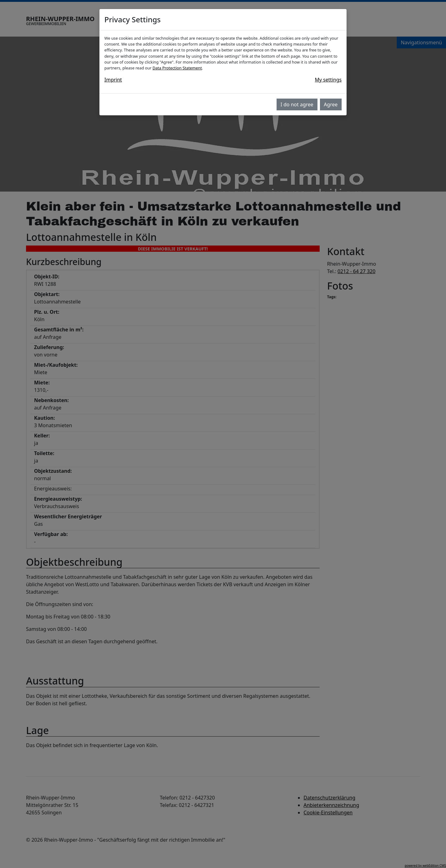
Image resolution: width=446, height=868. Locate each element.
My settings (328, 80)
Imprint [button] (113, 80)
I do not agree (297, 104)
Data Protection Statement (177, 68)
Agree (331, 104)
